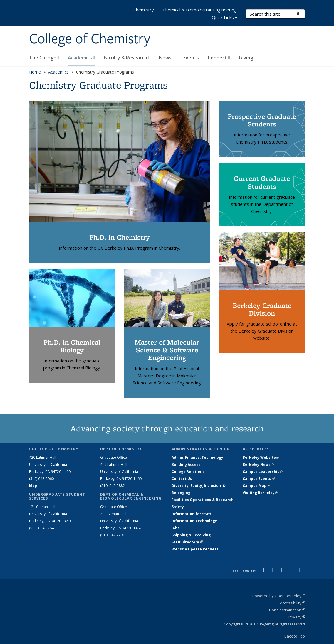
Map (33, 486)
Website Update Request (195, 549)
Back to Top (295, 636)
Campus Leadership (263, 472)
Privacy (297, 617)
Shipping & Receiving (191, 535)
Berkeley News (258, 464)
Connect (219, 58)
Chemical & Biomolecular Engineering (200, 10)
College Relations (188, 472)
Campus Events (259, 479)
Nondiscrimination (287, 610)
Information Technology (194, 521)
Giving (246, 58)
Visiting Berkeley (260, 493)
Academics (81, 58)
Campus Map (256, 486)
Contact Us (182, 479)
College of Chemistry (90, 39)
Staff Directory (187, 542)
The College (44, 58)
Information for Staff (191, 514)
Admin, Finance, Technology (197, 457)
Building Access (186, 464)
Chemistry (144, 10)
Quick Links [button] (225, 18)
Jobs (176, 528)
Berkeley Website (261, 457)
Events (191, 58)
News (167, 58)
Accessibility (292, 603)
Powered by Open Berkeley (279, 596)
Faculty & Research (127, 58)
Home (35, 72)
